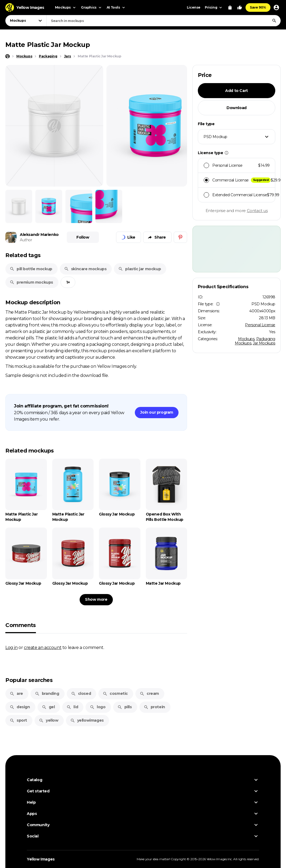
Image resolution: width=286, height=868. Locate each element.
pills (125, 707)
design (20, 707)
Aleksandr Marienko (39, 235)
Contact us (257, 211)
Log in (12, 647)
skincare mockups (85, 269)
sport (18, 720)
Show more (96, 599)
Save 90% (258, 7)
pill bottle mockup (31, 269)
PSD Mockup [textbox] (215, 137)
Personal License (260, 325)
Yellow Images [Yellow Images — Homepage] (41, 859)
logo (98, 707)
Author (26, 240)
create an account (43, 647)
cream (149, 693)
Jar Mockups (264, 343)
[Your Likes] (240, 8)
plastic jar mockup (140, 269)
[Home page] (8, 56)
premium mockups (31, 282)
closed (81, 693)
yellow (49, 720)
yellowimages (87, 720)
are (16, 693)
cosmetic (115, 693)
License (194, 7)
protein (154, 707)
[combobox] (164, 21)
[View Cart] (230, 8)
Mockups (246, 339)
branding (47, 693)
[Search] (274, 21)
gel (48, 707)
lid (72, 707)
